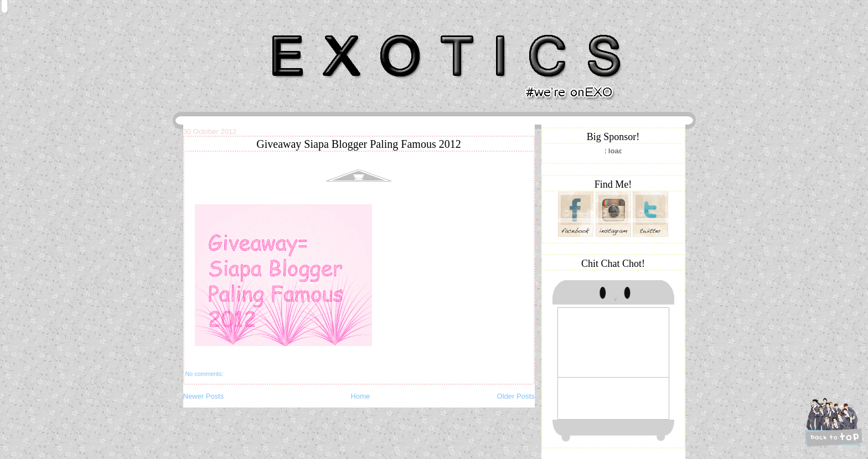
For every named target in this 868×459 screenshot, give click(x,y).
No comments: (205, 374)
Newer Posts (204, 396)
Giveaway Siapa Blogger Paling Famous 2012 (358, 144)
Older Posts (516, 396)
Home (361, 396)
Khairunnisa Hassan (304, 30)
